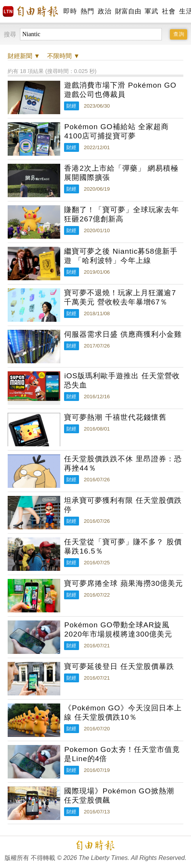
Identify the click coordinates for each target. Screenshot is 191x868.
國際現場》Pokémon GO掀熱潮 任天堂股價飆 (119, 796)
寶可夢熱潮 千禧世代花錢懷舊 (115, 417)
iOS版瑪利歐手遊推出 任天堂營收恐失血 (122, 380)
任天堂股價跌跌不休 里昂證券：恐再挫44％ (123, 463)
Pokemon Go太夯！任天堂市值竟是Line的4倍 (122, 754)
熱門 (87, 11)
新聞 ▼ (24, 56)
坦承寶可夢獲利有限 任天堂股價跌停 (123, 505)
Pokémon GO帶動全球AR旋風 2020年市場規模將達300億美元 (118, 629)
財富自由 (128, 11)
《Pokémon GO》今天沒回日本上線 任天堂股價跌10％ (123, 713)
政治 (105, 11)
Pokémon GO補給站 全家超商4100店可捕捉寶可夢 (116, 131)
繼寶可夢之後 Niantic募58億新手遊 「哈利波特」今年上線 (121, 256)
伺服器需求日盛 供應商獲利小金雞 (123, 334)
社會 (169, 11)
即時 (70, 11)
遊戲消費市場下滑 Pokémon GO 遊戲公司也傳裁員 (120, 90)
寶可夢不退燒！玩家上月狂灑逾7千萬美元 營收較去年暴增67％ (120, 297)
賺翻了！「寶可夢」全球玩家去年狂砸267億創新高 (122, 214)
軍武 (151, 11)
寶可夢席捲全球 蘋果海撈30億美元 (123, 583)
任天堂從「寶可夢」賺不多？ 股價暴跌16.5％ (123, 546)
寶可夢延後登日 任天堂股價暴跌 (119, 666)
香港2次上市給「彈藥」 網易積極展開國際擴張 (121, 173)
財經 (71, 106)
